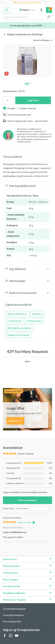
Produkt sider (34, 321)
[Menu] (6, 10)
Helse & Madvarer (17, 314)
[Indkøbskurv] (49, 10)
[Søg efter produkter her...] (24, 17)
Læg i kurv (33, 100)
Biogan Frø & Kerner (18, 335)
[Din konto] (41, 10)
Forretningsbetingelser (14, 609)
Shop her (15, 421)
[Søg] (49, 17)
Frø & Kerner (14, 321)
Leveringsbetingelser (13, 615)
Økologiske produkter (20, 328)
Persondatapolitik (12, 621)
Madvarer (38, 314)
